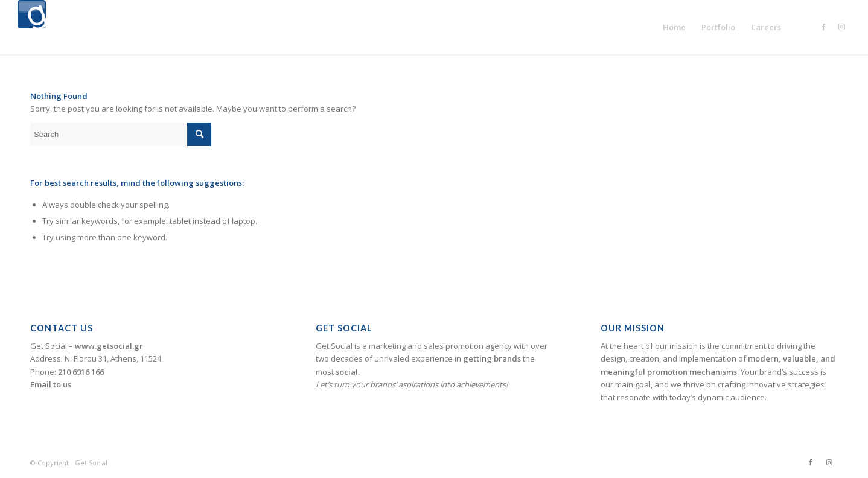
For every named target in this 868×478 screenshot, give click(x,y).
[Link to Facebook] (823, 27)
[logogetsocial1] (32, 27)
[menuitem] (674, 27)
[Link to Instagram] (841, 27)
